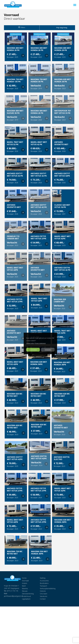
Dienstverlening (28, 594)
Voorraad (25, 581)
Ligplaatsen (26, 599)
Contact (43, 599)
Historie (43, 591)
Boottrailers (44, 583)
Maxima (25, 588)
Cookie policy (30, 343)
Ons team (44, 594)
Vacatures (44, 596)
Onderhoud (26, 596)
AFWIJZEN (48, 350)
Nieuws (25, 591)
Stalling (43, 578)
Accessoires (44, 581)
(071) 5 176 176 (12, 591)
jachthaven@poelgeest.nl (13, 596)
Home (24, 578)
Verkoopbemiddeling (48, 588)
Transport (43, 586)
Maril (24, 586)
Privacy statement (40, 343)
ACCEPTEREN (33, 350)
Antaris (25, 583)
